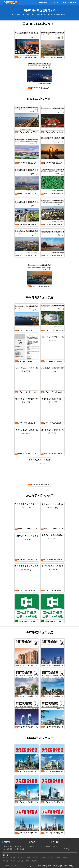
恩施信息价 (21, 861)
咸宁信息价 (14, 861)
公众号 (55, 846)
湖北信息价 (6, 858)
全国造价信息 (8, 846)
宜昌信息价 (44, 858)
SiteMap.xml (56, 849)
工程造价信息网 (45, 846)
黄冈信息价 (6, 861)
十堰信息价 (29, 858)
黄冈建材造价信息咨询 (32, 861)
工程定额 (55, 3)
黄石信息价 (21, 858)
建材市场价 (19, 846)
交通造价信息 (20, 849)
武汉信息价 (14, 858)
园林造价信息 (8, 849)
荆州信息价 (36, 858)
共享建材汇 (32, 846)
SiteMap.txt (67, 849)
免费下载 (67, 846)
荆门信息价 (51, 858)
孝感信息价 (66, 858)
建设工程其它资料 (69, 3)
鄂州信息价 (59, 858)
